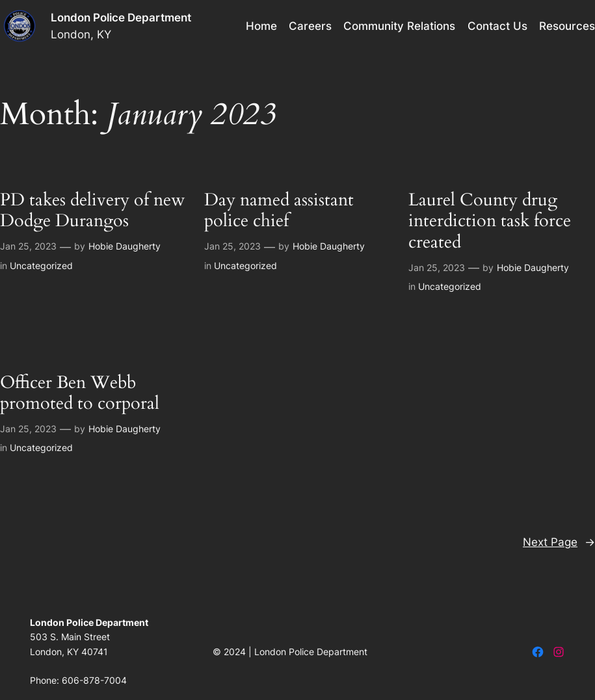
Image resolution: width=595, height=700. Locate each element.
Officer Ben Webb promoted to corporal (80, 393)
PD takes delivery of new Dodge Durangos (93, 211)
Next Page (559, 542)
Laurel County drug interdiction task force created (490, 221)
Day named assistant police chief (279, 211)
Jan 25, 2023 (28, 246)
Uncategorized (41, 266)
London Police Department (121, 17)
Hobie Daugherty (125, 246)
